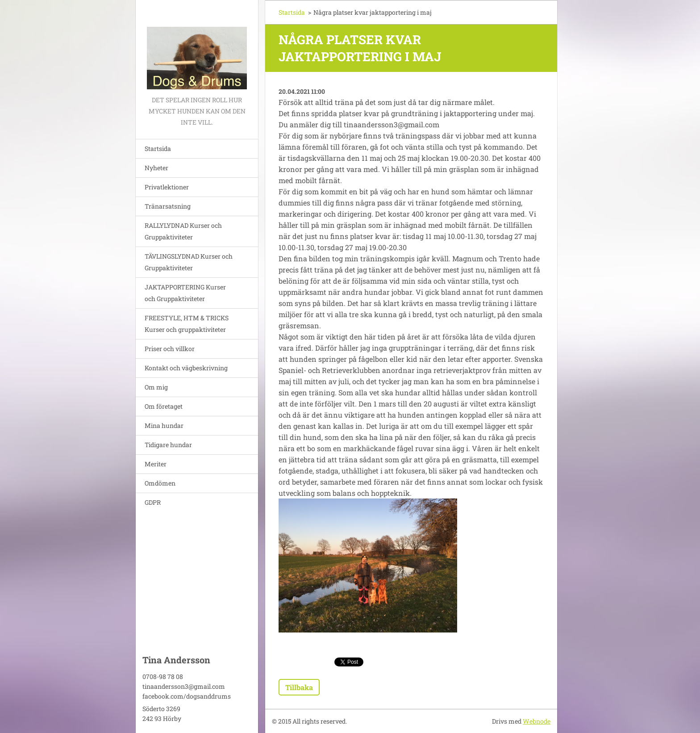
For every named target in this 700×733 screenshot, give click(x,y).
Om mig (156, 387)
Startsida (158, 149)
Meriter (156, 464)
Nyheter (156, 168)
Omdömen (160, 483)
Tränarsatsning (168, 206)
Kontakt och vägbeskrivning (186, 368)
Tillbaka (299, 687)
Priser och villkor (170, 349)
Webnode (537, 721)
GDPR (153, 502)
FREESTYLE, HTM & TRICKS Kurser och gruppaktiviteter (187, 324)
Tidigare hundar (168, 445)
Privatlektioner (167, 187)
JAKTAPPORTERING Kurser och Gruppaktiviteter (185, 293)
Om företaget (164, 406)
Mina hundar (164, 425)
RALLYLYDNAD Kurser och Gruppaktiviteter (183, 231)
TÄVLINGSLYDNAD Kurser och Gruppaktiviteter (189, 262)
